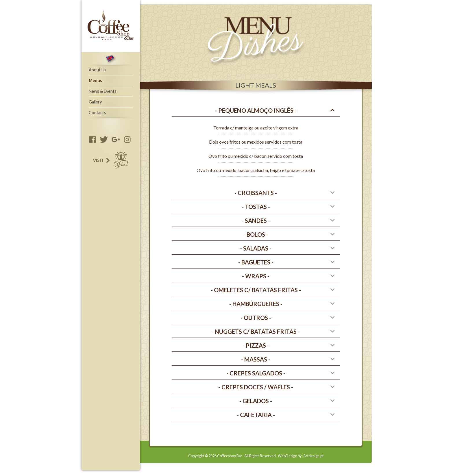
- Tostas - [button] (256, 207)
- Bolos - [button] (256, 234)
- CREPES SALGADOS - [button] (256, 373)
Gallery (95, 102)
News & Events (103, 91)
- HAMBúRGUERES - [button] (256, 304)
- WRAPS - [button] (256, 276)
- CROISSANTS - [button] (256, 193)
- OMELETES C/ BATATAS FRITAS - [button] (256, 290)
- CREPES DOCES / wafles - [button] (256, 387)
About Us (98, 70)
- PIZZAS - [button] (256, 345)
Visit (110, 160)
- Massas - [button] (256, 359)
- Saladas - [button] (256, 248)
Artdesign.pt (313, 456)
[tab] (256, 111)
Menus (95, 80)
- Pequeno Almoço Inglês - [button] (256, 110)
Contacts (97, 113)
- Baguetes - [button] (256, 262)
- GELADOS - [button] (256, 401)
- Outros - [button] (256, 318)
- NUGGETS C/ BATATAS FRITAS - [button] (256, 331)
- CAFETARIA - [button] (256, 415)
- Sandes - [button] (256, 221)
